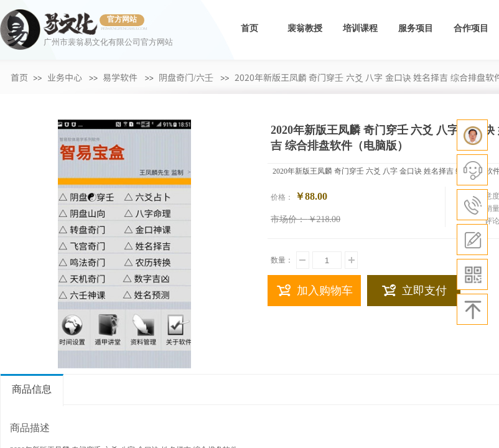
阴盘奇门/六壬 (186, 77)
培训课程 (360, 28)
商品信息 (32, 389)
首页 (250, 28)
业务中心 (65, 77)
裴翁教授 (305, 28)
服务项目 (416, 28)
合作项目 (471, 28)
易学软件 (120, 77)
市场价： (288, 219)
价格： (282, 197)
